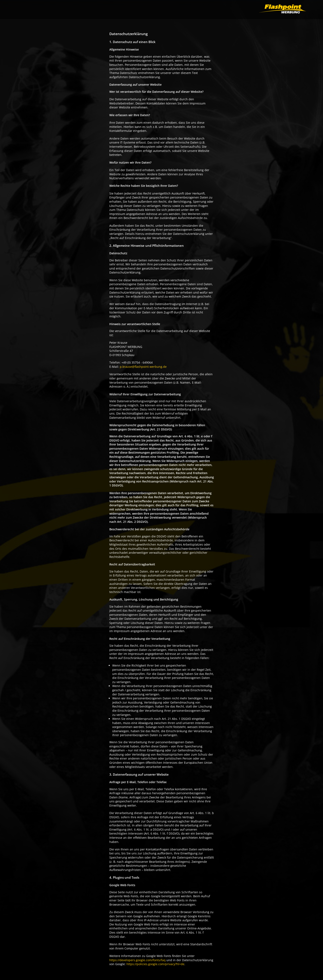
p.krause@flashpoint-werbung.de (143, 367)
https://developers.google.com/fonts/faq (137, 960)
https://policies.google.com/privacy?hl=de (155, 964)
